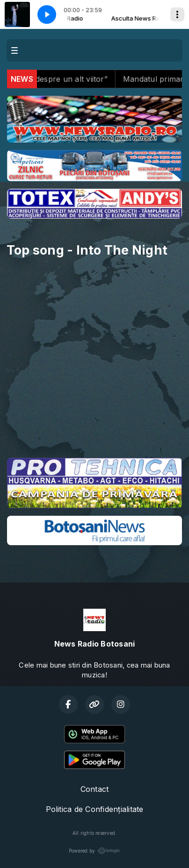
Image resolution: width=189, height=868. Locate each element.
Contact (95, 789)
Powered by (94, 851)
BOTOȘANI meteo (94, 415)
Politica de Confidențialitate (95, 809)
